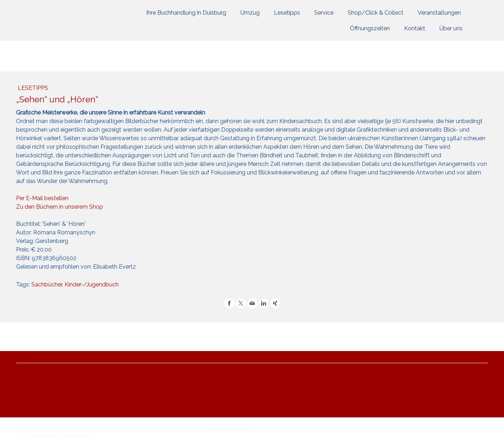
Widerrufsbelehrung (79, 428)
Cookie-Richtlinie (156, 428)
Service (324, 13)
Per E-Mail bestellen (42, 198)
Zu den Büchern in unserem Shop (60, 207)
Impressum (26, 428)
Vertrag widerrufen (227, 428)
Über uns (451, 28)
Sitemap (187, 428)
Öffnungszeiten (370, 28)
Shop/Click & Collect (376, 13)
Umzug (250, 13)
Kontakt (415, 28)
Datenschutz (119, 428)
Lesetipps (287, 13)
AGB (48, 428)
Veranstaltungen (439, 13)
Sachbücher (47, 285)
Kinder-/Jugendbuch (92, 285)
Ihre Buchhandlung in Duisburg (186, 13)
